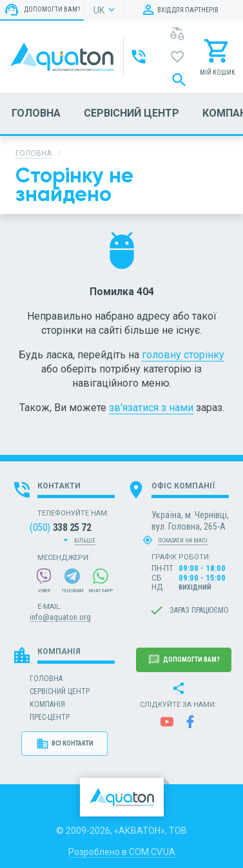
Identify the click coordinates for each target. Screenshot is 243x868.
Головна (34, 153)
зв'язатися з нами (151, 408)
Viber (44, 581)
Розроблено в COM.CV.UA (122, 852)
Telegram (73, 581)
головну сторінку (183, 355)
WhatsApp (101, 581)
